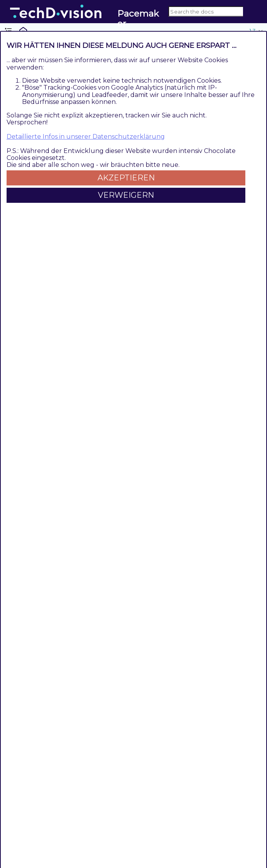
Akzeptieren (126, 178)
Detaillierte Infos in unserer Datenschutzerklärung (86, 137)
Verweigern (126, 195)
